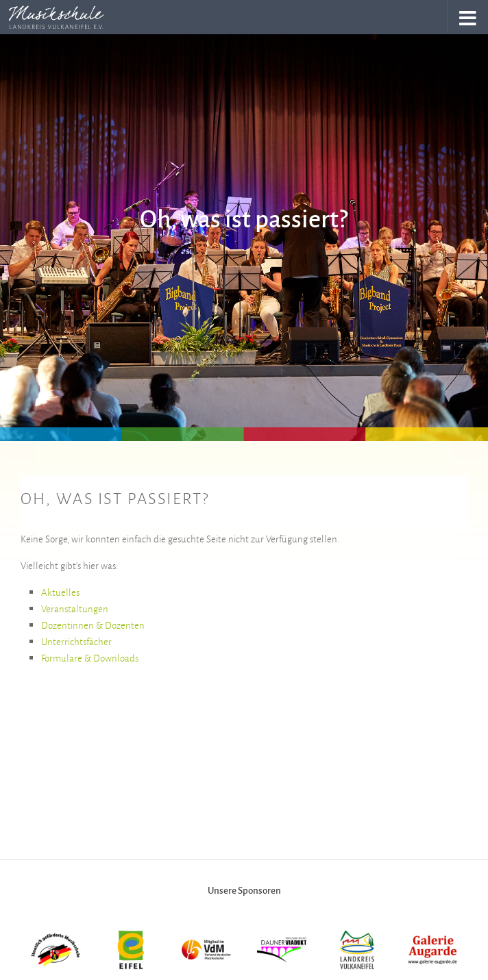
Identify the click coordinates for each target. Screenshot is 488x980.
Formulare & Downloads (90, 658)
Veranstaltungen (75, 608)
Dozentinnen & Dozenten (93, 625)
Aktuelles (60, 592)
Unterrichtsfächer (76, 641)
